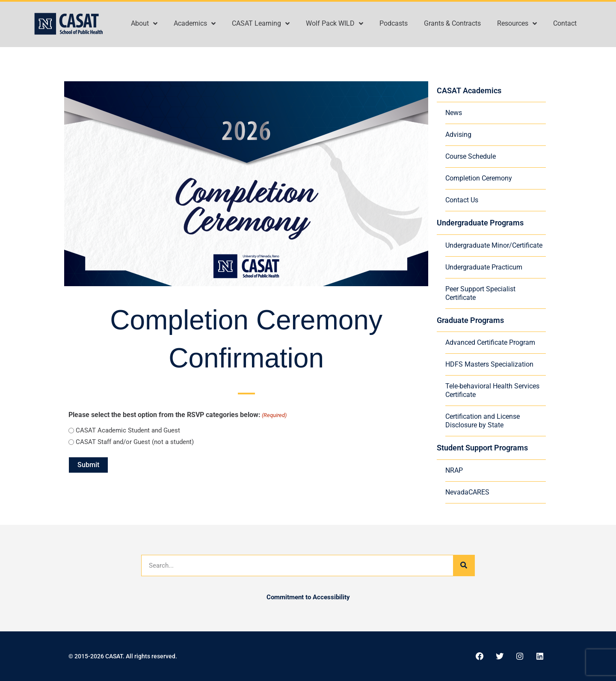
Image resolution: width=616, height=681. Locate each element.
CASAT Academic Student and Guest (128, 430)
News (454, 113)
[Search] (464, 566)
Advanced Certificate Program (490, 342)
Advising (458, 135)
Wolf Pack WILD (335, 24)
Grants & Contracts (452, 23)
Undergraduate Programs (480, 223)
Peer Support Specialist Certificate (480, 293)
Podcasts (394, 23)
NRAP (454, 470)
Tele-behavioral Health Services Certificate (492, 390)
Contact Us (462, 200)
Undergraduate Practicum (484, 267)
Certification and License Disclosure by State (483, 421)
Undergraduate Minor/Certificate (494, 245)
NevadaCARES (467, 492)
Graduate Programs (470, 320)
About (144, 24)
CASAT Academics (469, 90)
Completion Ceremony (479, 178)
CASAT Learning (261, 24)
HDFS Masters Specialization (489, 364)
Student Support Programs (482, 448)
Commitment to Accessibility (308, 597)
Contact (565, 23)
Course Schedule (471, 156)
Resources (517, 24)
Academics (195, 24)
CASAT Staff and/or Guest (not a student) (135, 442)
